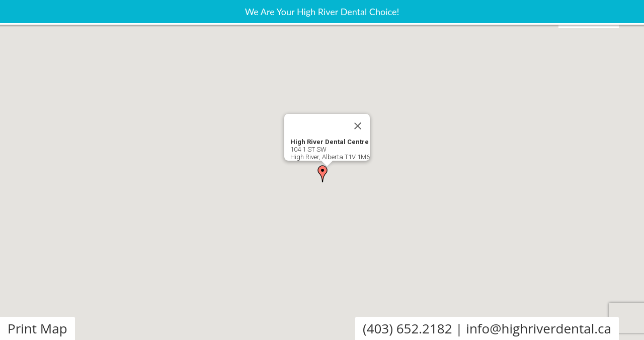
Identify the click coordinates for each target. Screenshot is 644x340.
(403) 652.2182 (408, 328)
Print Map (37, 328)
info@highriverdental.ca (539, 328)
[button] (323, 174)
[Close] (358, 126)
